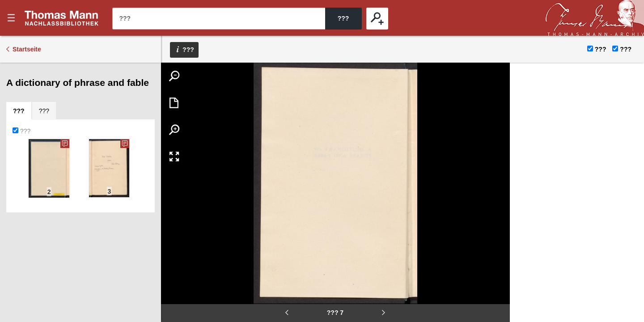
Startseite (27, 49)
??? (62, 18)
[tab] (19, 111)
